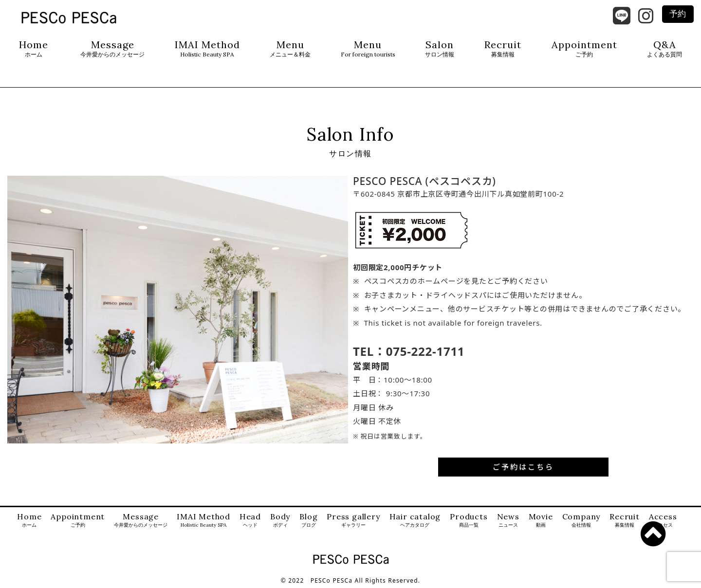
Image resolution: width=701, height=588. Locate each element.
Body (280, 521)
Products (469, 521)
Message (112, 49)
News (508, 521)
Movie (541, 521)
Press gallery (353, 521)
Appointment (584, 49)
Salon (440, 49)
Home (34, 49)
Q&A (664, 49)
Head (250, 521)
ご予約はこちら (523, 467)
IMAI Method (207, 49)
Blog (308, 521)
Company (581, 521)
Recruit (503, 49)
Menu (290, 49)
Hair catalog (415, 521)
